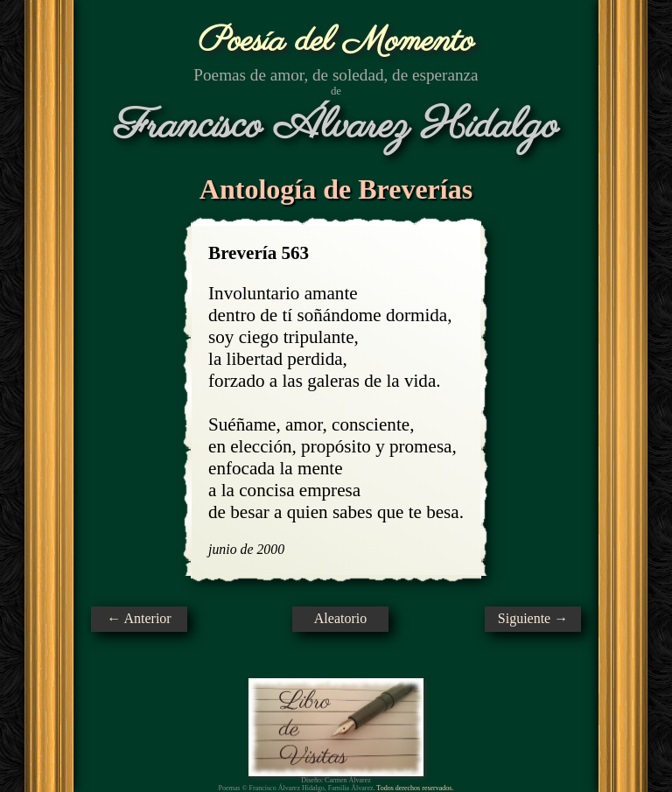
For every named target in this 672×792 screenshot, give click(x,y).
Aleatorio (340, 618)
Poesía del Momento (336, 42)
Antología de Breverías (336, 189)
